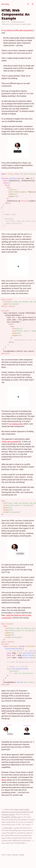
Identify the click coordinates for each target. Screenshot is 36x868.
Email (9, 855)
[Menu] (33, 4)
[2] (6, 713)
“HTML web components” (11, 441)
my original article (16, 424)
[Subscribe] (28, 4)
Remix (4, 780)
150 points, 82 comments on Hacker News (16, 24)
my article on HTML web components (18, 30)
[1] (19, 111)
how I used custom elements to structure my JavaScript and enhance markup (17, 812)
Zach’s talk (7, 828)
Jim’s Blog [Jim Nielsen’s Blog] (5, 4)
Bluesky (22, 855)
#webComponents (18, 22)
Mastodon (15, 855)
